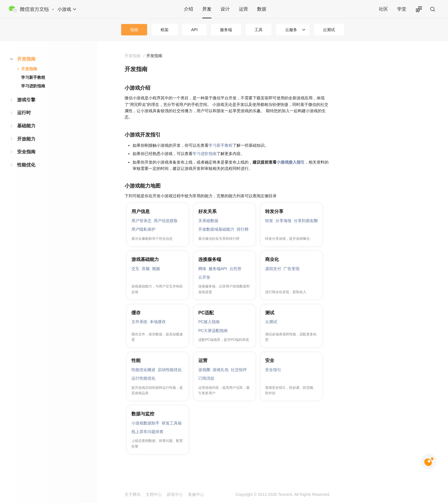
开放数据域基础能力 (216, 229)
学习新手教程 (33, 77)
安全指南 (26, 152)
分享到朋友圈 (306, 221)
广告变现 (291, 269)
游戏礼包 (221, 370)
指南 (134, 30)
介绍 (189, 9)
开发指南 (26, 59)
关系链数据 (208, 221)
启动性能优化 (170, 370)
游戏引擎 (26, 100)
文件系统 (139, 322)
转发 (269, 221)
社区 (383, 9)
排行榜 (243, 229)
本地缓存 (158, 322)
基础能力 (26, 126)
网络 (202, 269)
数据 (262, 9)
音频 (146, 269)
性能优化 (26, 165)
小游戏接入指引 (291, 162)
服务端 (226, 30)
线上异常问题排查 (147, 432)
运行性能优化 (143, 378)
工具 (259, 30)
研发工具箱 (172, 423)
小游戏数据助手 (145, 423)
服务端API (218, 269)
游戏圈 (204, 370)
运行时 (24, 113)
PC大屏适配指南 (213, 331)
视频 (156, 269)
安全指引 (273, 370)
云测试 (329, 30)
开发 (207, 9)
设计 (225, 9)
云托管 (235, 269)
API (194, 30)
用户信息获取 (166, 221)
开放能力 (26, 139)
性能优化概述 (143, 370)
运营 (243, 9)
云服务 (291, 30)
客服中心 (196, 494)
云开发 (204, 277)
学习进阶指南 (33, 86)
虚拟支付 (273, 269)
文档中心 (154, 494)
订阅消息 (206, 378)
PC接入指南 (209, 322)
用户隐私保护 (143, 229)
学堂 (402, 9)
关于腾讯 (133, 494)
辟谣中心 (175, 494)
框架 (165, 30)
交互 (135, 269)
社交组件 (239, 370)
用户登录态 (141, 221)
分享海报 (283, 221)
